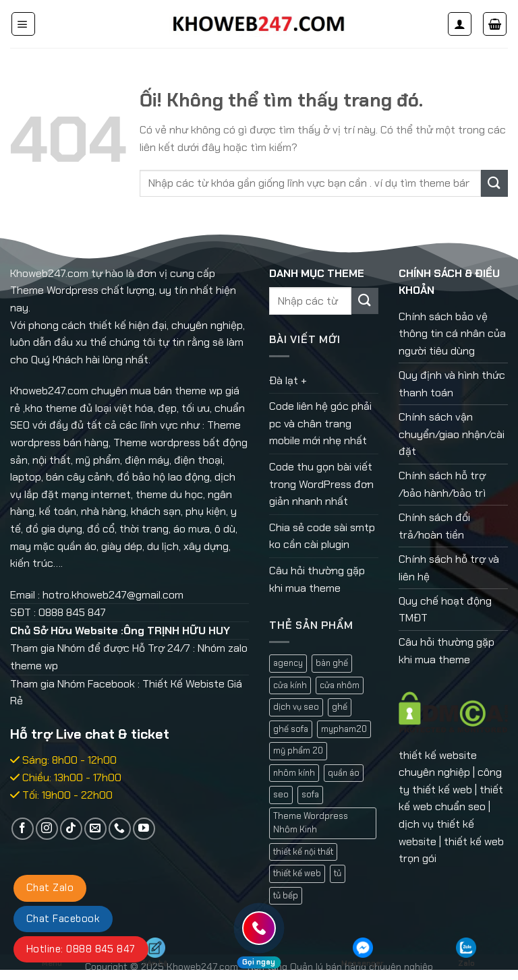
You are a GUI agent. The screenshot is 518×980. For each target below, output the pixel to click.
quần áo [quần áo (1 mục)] (344, 773)
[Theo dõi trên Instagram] (47, 829)
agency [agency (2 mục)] (288, 663)
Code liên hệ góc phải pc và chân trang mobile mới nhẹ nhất (320, 423)
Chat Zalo (50, 888)
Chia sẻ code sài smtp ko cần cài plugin (322, 536)
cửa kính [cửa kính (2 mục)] (290, 685)
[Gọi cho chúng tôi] (120, 829)
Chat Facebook (63, 919)
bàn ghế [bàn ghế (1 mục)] (332, 663)
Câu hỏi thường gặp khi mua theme (317, 579)
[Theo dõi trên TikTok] (71, 829)
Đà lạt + (288, 380)
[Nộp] (494, 183)
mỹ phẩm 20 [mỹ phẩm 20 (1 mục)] (298, 751)
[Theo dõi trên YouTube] (144, 829)
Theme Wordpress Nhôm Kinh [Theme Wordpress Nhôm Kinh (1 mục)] (311, 823)
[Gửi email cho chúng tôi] (95, 829)
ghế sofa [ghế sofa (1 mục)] (291, 729)
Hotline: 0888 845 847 (81, 949)
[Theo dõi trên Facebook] (23, 829)
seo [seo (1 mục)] (281, 794)
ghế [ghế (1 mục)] (340, 707)
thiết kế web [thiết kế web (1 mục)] (297, 873)
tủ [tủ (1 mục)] (338, 873)
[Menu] (23, 24)
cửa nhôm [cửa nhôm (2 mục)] (340, 685)
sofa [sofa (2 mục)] (310, 794)
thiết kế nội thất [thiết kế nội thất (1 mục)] (303, 852)
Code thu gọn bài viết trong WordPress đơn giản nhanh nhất (321, 484)
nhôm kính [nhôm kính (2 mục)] (294, 773)
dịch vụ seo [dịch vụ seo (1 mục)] (296, 707)
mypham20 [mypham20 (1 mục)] (344, 729)
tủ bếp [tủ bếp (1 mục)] (286, 895)
